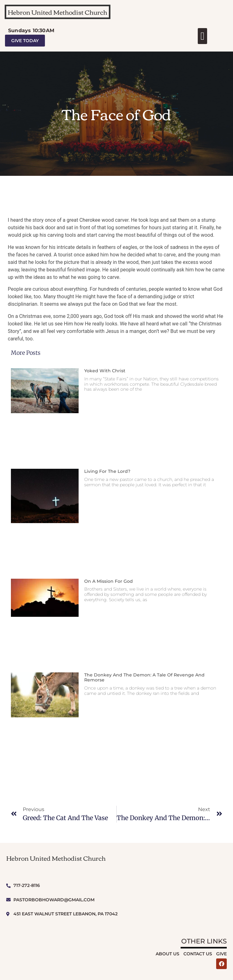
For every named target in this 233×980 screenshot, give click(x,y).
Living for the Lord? (107, 471)
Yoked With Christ (105, 371)
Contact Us (198, 954)
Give (221, 954)
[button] (202, 36)
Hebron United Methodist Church (58, 12)
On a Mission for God (109, 581)
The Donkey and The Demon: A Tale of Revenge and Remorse (144, 678)
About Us (167, 954)
